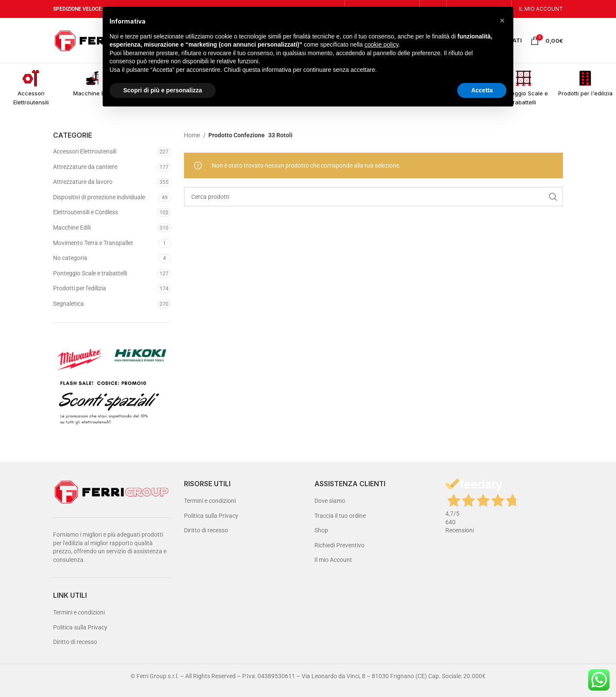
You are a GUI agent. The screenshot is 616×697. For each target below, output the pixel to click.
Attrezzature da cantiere (85, 167)
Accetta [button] (482, 90)
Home (192, 135)
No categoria (70, 258)
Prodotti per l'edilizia (80, 288)
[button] (502, 21)
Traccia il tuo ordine (340, 516)
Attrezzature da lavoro (83, 182)
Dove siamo (330, 501)
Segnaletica (68, 304)
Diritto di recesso (75, 642)
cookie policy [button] (381, 44)
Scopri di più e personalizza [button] (163, 90)
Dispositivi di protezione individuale (99, 197)
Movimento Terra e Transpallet (93, 243)
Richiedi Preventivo (339, 545)
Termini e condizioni (79, 612)
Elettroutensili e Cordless (86, 212)
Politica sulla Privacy (80, 627)
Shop (321, 530)
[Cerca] (374, 197)
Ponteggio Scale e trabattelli (90, 273)
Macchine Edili (72, 227)
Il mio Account (333, 560)
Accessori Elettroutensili (85, 151)
